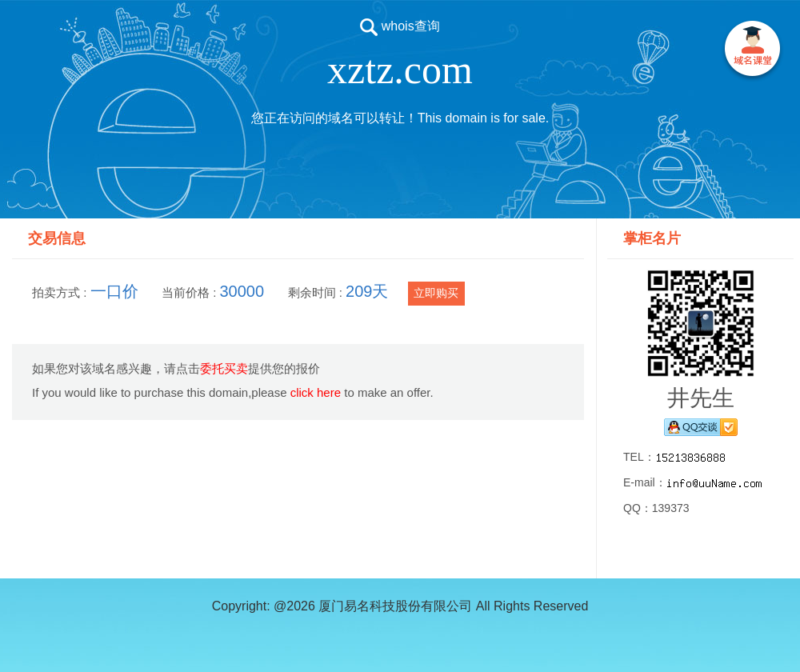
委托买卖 (224, 368)
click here (316, 392)
